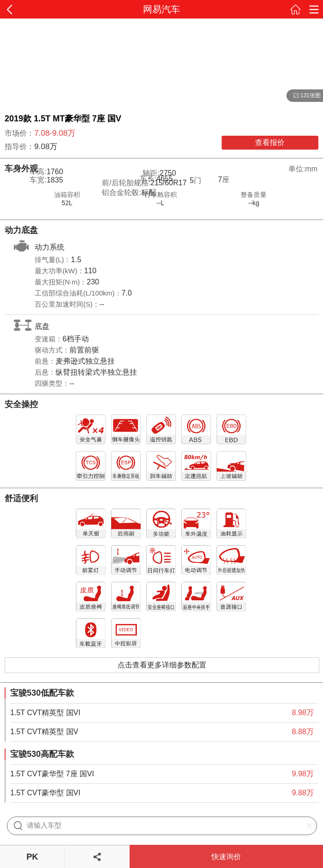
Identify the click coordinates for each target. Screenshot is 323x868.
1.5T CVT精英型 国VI (45, 713)
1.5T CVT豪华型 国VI (45, 793)
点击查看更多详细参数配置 (162, 665)
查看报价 (270, 142)
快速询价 (226, 857)
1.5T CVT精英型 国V (44, 732)
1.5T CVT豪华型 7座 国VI (52, 774)
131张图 (304, 96)
